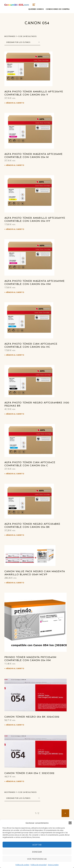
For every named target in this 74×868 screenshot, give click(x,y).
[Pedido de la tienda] (22, 42)
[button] (70, 823)
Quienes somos (36, 9)
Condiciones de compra (58, 9)
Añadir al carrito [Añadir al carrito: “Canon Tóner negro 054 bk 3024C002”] (15, 725)
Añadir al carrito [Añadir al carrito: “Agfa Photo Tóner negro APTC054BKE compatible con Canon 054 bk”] (15, 535)
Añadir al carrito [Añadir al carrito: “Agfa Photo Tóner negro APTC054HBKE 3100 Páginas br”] (15, 414)
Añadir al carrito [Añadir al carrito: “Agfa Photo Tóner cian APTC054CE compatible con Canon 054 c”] (15, 474)
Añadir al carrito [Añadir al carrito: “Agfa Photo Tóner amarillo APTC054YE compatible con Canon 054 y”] (15, 103)
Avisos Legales (53, 865)
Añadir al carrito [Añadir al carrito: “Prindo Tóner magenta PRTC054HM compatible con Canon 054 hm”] (15, 668)
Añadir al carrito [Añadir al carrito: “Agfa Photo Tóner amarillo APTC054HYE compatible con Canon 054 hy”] (15, 229)
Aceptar (37, 845)
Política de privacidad (39, 865)
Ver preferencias (37, 859)
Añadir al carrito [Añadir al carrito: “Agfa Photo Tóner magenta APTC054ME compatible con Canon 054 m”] (15, 165)
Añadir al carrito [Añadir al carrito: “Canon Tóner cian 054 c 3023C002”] (15, 781)
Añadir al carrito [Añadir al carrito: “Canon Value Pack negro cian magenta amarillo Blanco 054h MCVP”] (15, 583)
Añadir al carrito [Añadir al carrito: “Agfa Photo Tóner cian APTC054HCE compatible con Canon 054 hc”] (15, 355)
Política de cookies (22, 865)
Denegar (37, 852)
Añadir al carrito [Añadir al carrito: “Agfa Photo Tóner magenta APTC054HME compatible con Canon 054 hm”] (15, 292)
